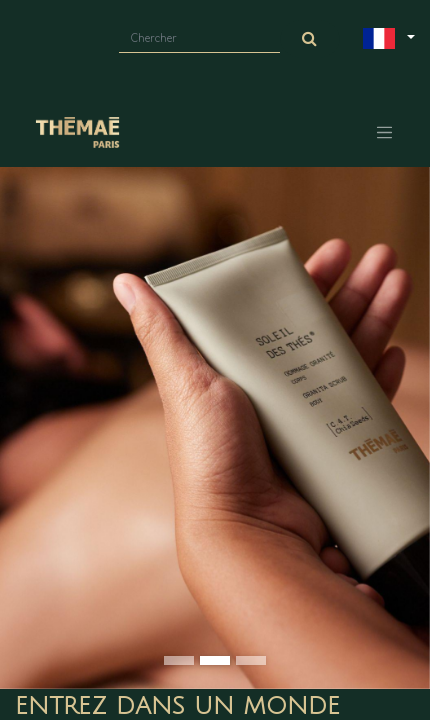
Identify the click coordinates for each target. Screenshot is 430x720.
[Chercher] (310, 39)
